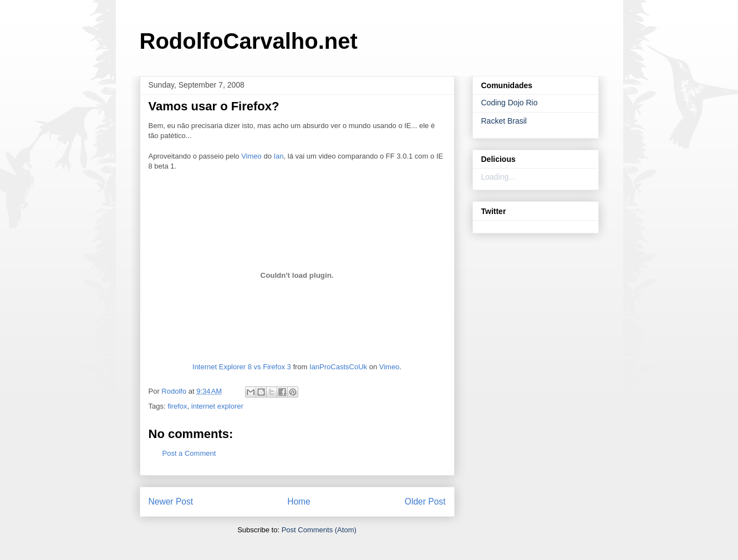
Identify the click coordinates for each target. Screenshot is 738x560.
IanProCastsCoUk (338, 367)
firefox (177, 406)
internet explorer (217, 406)
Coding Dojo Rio (510, 103)
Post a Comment (189, 453)
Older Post (425, 502)
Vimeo (251, 156)
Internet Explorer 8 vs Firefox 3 (242, 367)
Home (299, 502)
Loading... (498, 177)
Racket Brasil (504, 121)
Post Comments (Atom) (319, 530)
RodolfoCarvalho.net (249, 41)
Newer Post (171, 502)
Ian (279, 156)
